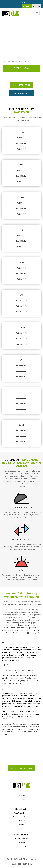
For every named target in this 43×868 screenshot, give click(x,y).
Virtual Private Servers (21, 817)
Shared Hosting (21, 809)
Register (37, 6)
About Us (22, 795)
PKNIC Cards (21, 846)
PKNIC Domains (21, 839)
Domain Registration (21, 835)
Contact (21, 799)
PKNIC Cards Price (21, 85)
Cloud (22, 825)
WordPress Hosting (22, 813)
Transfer (22, 843)
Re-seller (21, 821)
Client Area (27, 6)
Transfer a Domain (21, 93)
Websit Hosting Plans (21, 768)
